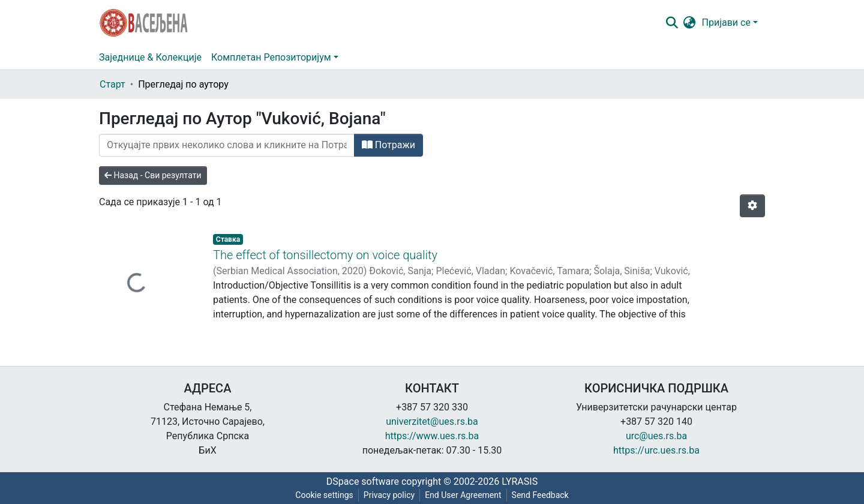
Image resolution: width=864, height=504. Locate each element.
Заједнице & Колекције (150, 57)
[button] (690, 23)
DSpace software (363, 481)
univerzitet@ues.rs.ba (432, 421)
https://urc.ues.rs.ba (656, 450)
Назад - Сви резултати (153, 175)
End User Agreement (463, 495)
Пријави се (726, 22)
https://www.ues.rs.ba (432, 436)
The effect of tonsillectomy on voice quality (325, 255)
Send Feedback (540, 495)
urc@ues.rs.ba (656, 436)
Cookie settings (324, 495)
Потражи (388, 145)
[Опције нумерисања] (752, 206)
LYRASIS (520, 481)
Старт (112, 84)
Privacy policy (389, 495)
